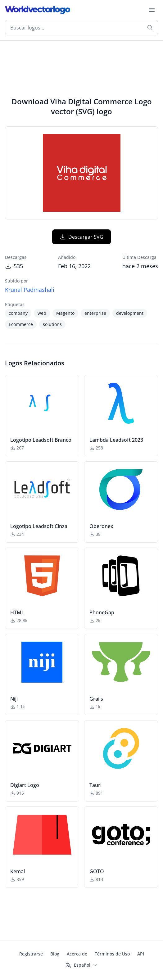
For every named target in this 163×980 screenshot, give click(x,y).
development (130, 313)
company (18, 313)
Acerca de (77, 954)
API (141, 954)
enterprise (95, 313)
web (42, 313)
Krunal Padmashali (30, 290)
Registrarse (31, 954)
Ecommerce (21, 324)
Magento (65, 313)
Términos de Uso (112, 954)
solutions (52, 324)
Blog (55, 954)
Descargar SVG (81, 237)
